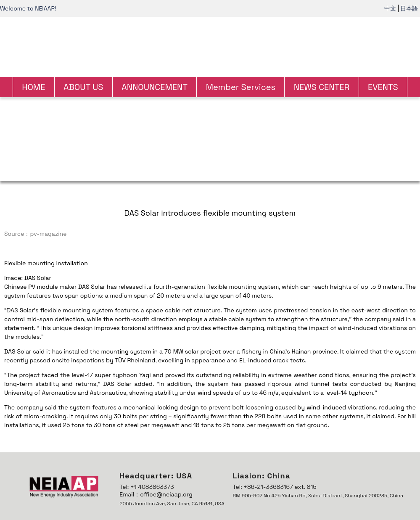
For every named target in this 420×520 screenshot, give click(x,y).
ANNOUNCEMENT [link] (155, 87)
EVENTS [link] (383, 87)
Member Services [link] (241, 87)
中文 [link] (390, 8)
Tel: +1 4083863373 (147, 487)
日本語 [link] (409, 8)
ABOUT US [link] (83, 87)
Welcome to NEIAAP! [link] (28, 8)
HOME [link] (33, 87)
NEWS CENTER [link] (322, 87)
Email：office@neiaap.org (156, 494)
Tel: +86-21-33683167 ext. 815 (275, 487)
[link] (210, 46)
